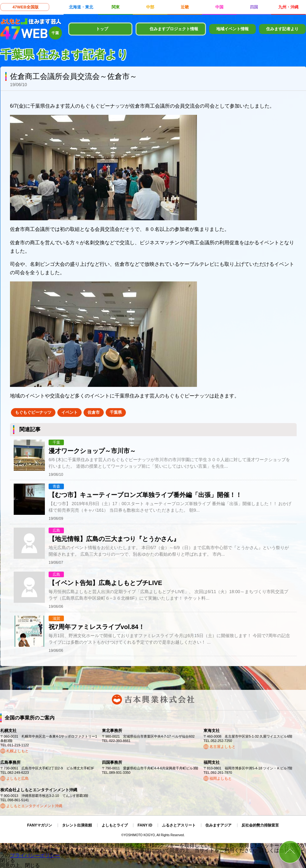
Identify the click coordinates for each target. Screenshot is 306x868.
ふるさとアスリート (179, 825)
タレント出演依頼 (77, 825)
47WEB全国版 (26, 7)
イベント (69, 412)
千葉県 (116, 412)
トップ (102, 29)
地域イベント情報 (232, 29)
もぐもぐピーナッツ (33, 412)
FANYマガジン (40, 825)
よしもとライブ (115, 825)
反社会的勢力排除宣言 (260, 825)
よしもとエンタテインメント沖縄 (34, 806)
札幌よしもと (17, 751)
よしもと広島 (17, 778)
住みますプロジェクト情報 (174, 29)
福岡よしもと (221, 778)
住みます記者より (282, 29)
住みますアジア (218, 825)
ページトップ (290, 852)
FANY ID (145, 825)
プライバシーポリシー (35, 855)
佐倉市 (94, 412)
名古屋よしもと (222, 747)
